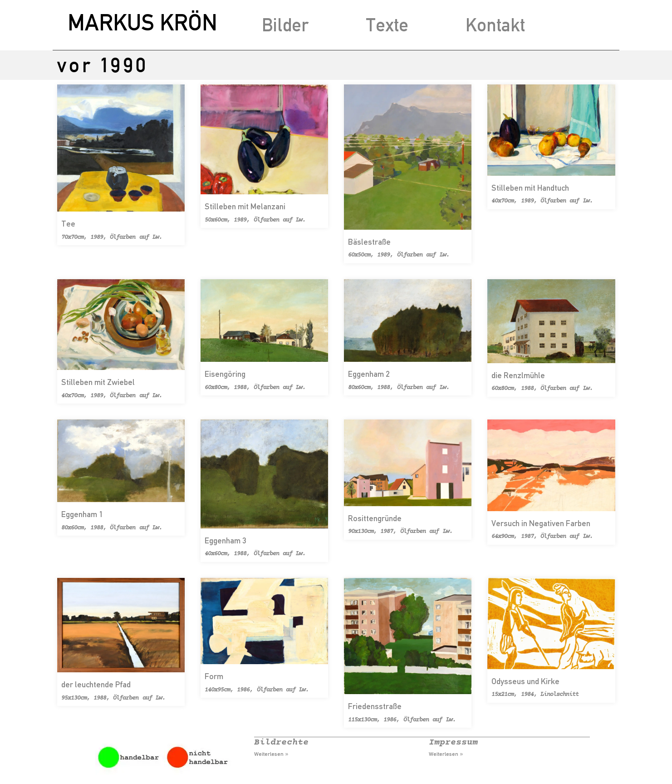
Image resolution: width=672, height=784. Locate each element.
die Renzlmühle (518, 375)
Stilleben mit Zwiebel (98, 382)
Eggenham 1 (82, 514)
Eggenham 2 (369, 374)
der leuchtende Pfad (96, 684)
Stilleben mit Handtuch (530, 188)
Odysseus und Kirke (525, 681)
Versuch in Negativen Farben (541, 523)
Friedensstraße (375, 706)
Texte (387, 25)
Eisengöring (225, 374)
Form (214, 676)
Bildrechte (281, 742)
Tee (68, 224)
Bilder (285, 25)
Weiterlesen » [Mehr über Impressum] (446, 754)
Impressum (453, 742)
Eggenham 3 (226, 540)
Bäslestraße (369, 242)
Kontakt (495, 25)
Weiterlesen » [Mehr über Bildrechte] (271, 754)
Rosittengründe (375, 518)
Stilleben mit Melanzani (245, 206)
